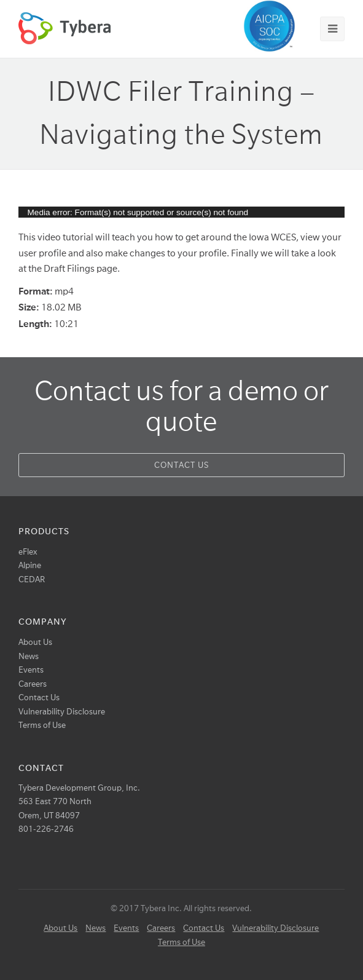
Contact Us (181, 465)
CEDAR (32, 579)
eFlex (28, 552)
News (29, 656)
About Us (35, 642)
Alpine (30, 565)
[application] (182, 212)
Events (31, 670)
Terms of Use (42, 725)
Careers (33, 684)
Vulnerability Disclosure (62, 712)
